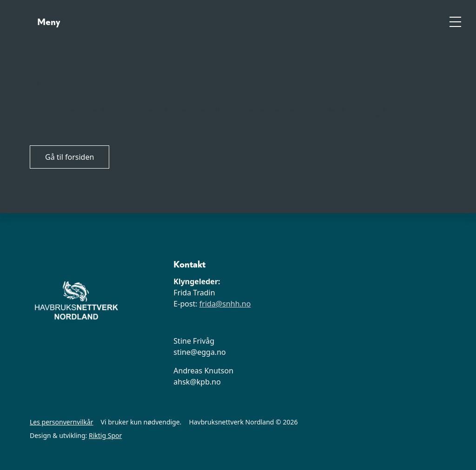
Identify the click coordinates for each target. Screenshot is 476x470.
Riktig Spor (105, 435)
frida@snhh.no (225, 304)
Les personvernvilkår (62, 422)
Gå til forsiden (69, 157)
